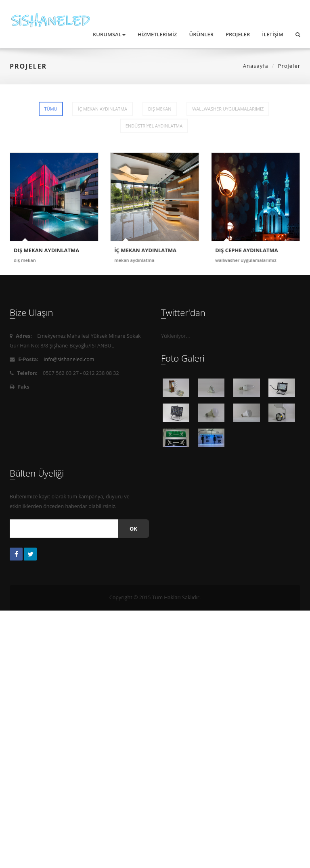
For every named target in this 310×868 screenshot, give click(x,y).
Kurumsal (109, 34)
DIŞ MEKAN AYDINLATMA (46, 250)
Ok (133, 529)
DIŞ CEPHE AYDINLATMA (246, 250)
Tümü (51, 109)
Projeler (238, 34)
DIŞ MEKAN (160, 109)
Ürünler (201, 34)
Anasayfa (256, 66)
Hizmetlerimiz (157, 34)
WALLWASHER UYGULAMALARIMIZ (228, 109)
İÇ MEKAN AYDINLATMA (103, 109)
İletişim (273, 34)
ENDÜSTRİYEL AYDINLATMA (154, 126)
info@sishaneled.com (69, 359)
